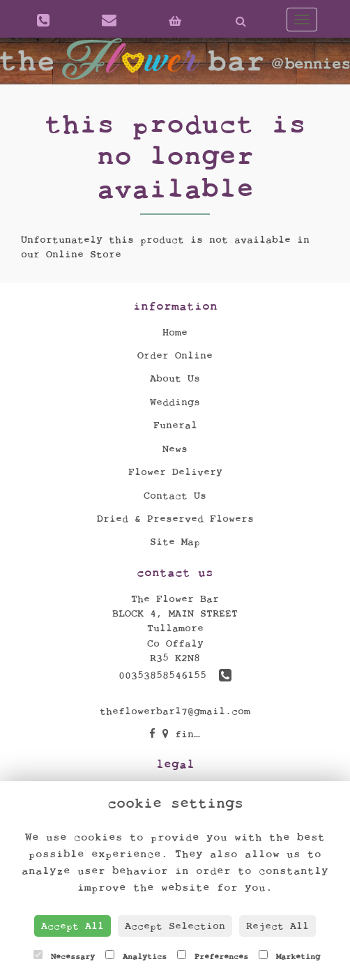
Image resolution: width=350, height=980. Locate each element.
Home (175, 332)
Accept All (73, 926)
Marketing (289, 956)
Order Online (175, 355)
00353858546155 (175, 676)
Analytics (136, 956)
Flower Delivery (175, 472)
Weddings (175, 402)
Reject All (277, 926)
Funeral (175, 425)
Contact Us (175, 496)
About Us (175, 378)
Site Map (175, 542)
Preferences (213, 956)
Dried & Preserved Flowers (175, 519)
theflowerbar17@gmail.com (175, 711)
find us (191, 734)
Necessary (64, 956)
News (175, 449)
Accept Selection (175, 926)
